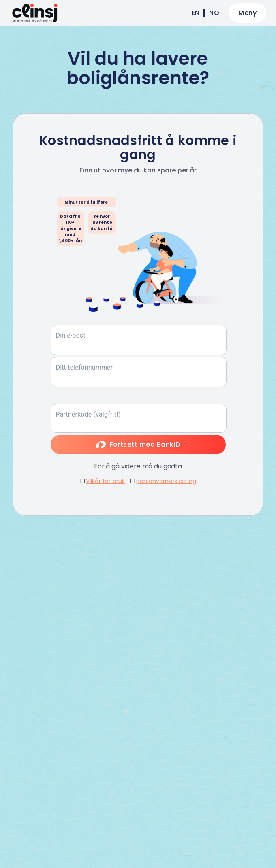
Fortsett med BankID (138, 445)
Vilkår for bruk (105, 481)
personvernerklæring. (167, 481)
